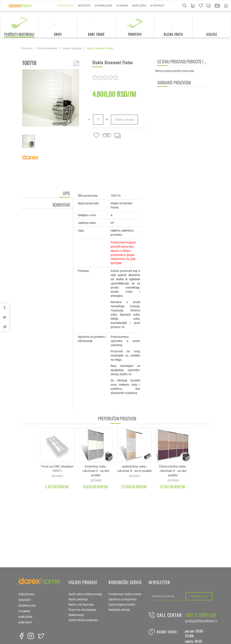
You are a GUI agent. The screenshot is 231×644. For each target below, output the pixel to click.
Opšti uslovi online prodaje (85, 594)
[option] (51, 99)
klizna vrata (173, 34)
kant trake (96, 34)
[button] (193, 6)
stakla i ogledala (72, 48)
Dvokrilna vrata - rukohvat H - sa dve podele (96, 471)
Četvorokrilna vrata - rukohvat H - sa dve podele (173, 471)
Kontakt (157, 6)
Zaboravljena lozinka (122, 605)
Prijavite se (199, 596)
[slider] (105, 77)
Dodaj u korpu (124, 120)
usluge (212, 34)
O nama (122, 6)
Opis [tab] (66, 193)
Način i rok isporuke (81, 605)
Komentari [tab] (61, 205)
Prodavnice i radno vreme (125, 594)
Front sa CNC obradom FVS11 (57, 469)
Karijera (139, 6)
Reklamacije (76, 615)
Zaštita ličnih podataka (83, 620)
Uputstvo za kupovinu (123, 599)
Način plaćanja (78, 599)
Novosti (84, 6)
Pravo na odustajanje (82, 610)
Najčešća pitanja (119, 610)
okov (58, 34)
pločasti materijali (19, 34)
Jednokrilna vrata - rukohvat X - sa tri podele (134, 469)
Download (103, 6)
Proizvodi (66, 6)
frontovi (135, 34)
